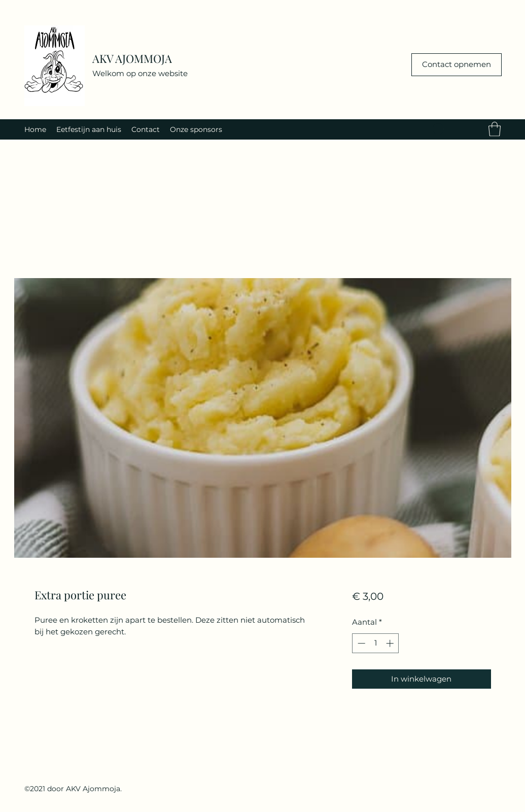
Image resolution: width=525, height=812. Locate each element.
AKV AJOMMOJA (132, 58)
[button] (495, 129)
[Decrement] (360, 643)
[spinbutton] (376, 643)
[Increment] (391, 643)
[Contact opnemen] (457, 65)
